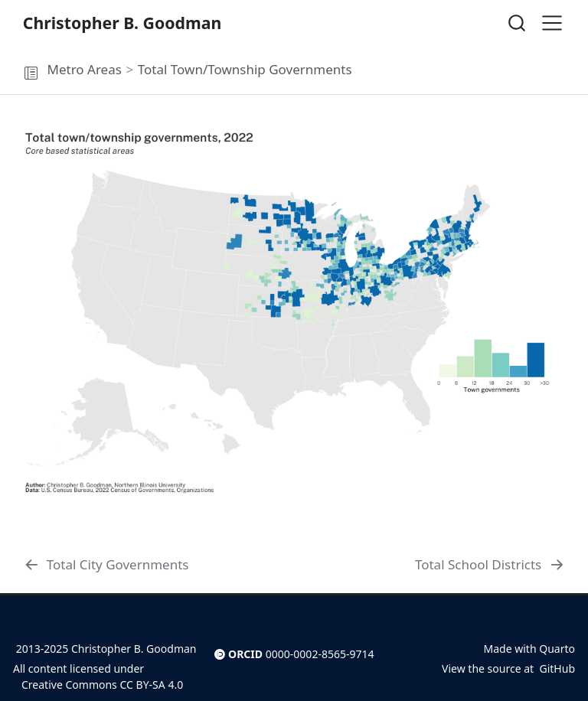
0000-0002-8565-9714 (320, 654)
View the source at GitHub (508, 668)
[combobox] (518, 23)
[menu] (552, 23)
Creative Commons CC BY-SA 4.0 (98, 685)
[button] (31, 73)
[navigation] (467, 70)
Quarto (557, 649)
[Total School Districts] (490, 565)
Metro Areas (84, 69)
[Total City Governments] (106, 565)
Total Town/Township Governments (245, 69)
